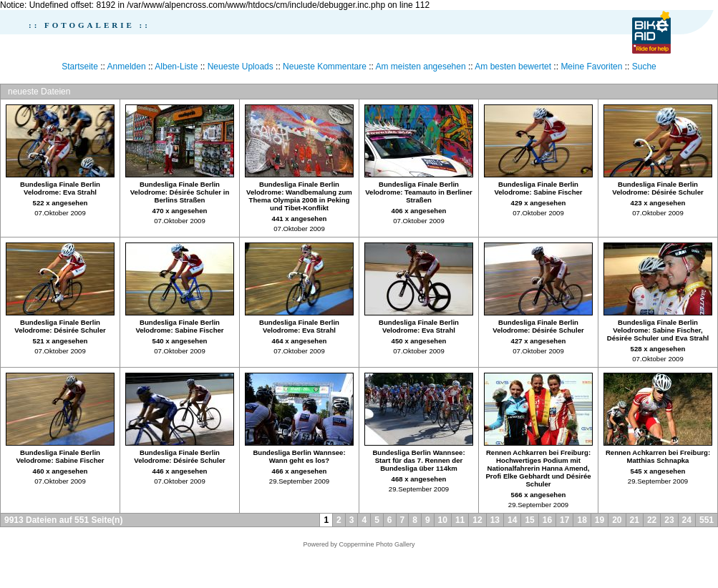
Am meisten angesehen (421, 67)
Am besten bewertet (513, 67)
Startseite (80, 67)
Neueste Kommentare (325, 67)
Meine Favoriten (591, 67)
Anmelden (127, 67)
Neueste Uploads (241, 67)
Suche (644, 67)
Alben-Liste (176, 67)
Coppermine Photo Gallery (377, 544)
